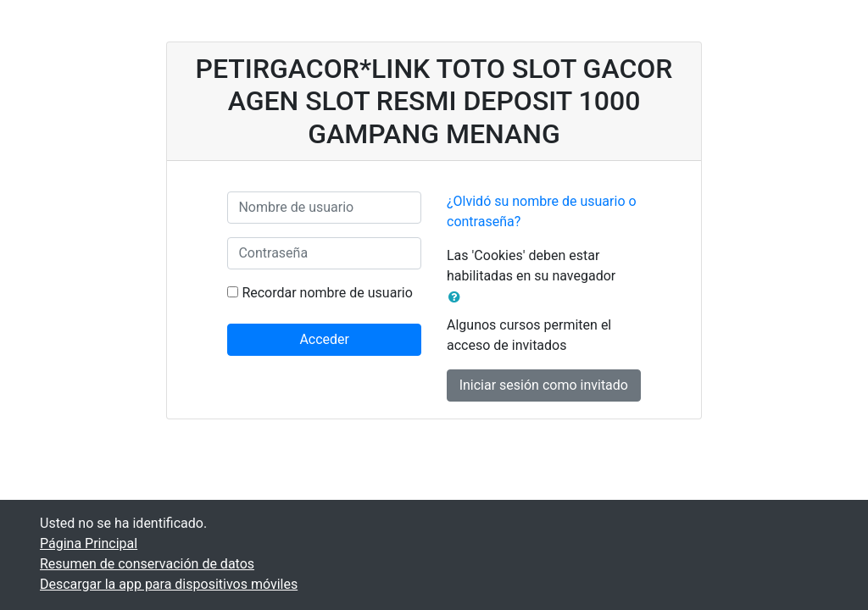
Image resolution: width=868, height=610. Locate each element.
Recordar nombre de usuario (327, 293)
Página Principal (89, 543)
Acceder (324, 339)
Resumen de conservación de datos (147, 564)
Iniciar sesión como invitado (544, 385)
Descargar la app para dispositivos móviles (169, 584)
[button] (458, 297)
